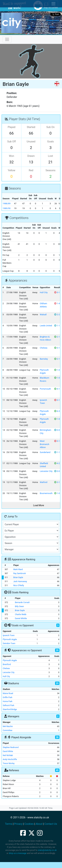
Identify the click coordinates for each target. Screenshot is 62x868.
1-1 (57, 326)
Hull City (44, 292)
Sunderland (45, 452)
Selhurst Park (8, 705)
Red (31, 170)
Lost (50, 156)
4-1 (57, 389)
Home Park (8, 701)
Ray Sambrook (19, 573)
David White (8, 751)
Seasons (50, 170)
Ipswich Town (9, 635)
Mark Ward (18, 569)
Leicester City (46, 471)
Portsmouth (45, 389)
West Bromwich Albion (45, 444)
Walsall (43, 315)
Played (12, 127)
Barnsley (44, 359)
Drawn (31, 156)
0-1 (57, 292)
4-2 (57, 463)
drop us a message (18, 853)
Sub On (50, 127)
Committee (8, 730)
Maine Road (8, 693)
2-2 (57, 315)
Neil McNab (8, 755)
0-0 (57, 430)
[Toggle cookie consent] (53, 4)
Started (31, 127)
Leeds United (46, 326)
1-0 (57, 370)
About (39, 824)
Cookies (29, 824)
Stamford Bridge (10, 709)
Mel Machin (8, 726)
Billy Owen (19, 606)
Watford (44, 482)
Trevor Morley (9, 763)
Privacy (18, 824)
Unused (31, 142)
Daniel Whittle (21, 618)
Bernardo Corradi (22, 602)
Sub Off (12, 142)
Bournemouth (46, 493)
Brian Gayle (18, 577)
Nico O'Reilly (19, 585)
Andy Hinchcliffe (10, 759)
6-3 (57, 411)
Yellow (12, 170)
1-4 (57, 303)
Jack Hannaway (20, 581)
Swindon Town (9, 643)
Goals (50, 142)
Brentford (7, 664)
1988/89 (7, 204)
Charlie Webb (21, 614)
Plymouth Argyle (10, 639)
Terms (9, 824)
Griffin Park (8, 697)
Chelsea (44, 348)
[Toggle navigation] (7, 39)
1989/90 (7, 208)
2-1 (57, 337)
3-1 (57, 348)
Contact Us (51, 824)
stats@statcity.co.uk (47, 850)
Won (11, 156)
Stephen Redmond (11, 747)
